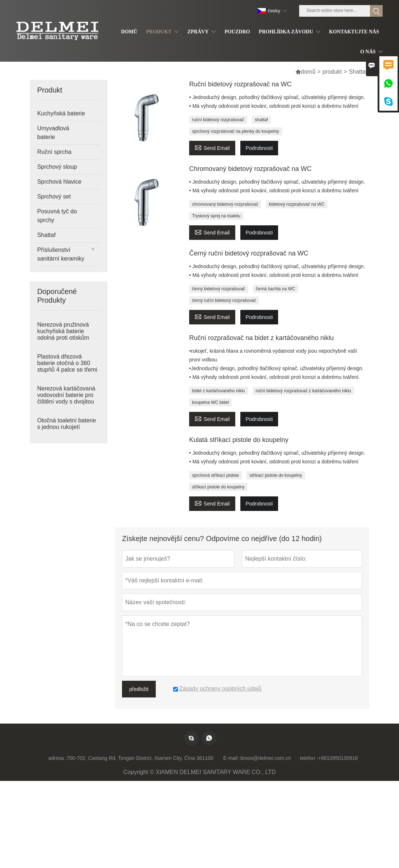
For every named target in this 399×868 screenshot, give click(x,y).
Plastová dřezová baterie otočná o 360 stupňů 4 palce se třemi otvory (67, 366)
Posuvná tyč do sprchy (57, 216)
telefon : (309, 758)
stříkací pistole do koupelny (276, 475)
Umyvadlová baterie (53, 133)
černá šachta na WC (276, 289)
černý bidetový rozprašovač (219, 289)
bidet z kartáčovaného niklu (218, 391)
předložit (139, 689)
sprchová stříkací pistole (215, 475)
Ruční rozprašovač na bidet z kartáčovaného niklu (261, 338)
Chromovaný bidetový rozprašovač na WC (250, 169)
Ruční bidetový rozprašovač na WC (240, 84)
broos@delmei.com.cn (266, 758)
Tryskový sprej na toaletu (216, 216)
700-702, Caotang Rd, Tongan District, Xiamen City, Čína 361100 (140, 758)
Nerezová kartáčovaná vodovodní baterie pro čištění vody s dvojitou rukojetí (66, 398)
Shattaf (46, 235)
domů (305, 72)
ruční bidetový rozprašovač (218, 120)
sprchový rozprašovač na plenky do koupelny (235, 131)
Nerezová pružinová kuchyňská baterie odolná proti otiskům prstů (63, 334)
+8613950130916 (338, 758)
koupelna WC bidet (210, 402)
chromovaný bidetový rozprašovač (225, 204)
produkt (332, 72)
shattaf (261, 120)
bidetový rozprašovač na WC (297, 204)
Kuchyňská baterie (61, 113)
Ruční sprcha (54, 152)
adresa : (58, 758)
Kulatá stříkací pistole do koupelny (239, 440)
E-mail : (232, 758)
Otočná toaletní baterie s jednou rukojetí (66, 424)
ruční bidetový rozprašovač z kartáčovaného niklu (303, 391)
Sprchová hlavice (59, 182)
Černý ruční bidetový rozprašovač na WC (249, 253)
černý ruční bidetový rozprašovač (224, 300)
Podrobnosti (259, 148)
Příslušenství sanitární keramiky (61, 254)
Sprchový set (54, 196)
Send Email (212, 147)
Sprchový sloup (57, 167)
